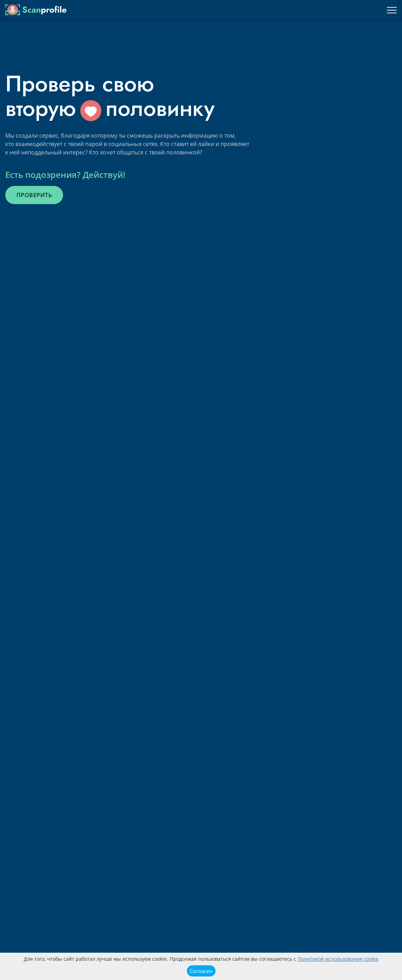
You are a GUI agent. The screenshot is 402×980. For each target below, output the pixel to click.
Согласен (201, 971)
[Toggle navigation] (392, 10)
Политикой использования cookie (338, 959)
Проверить (34, 195)
